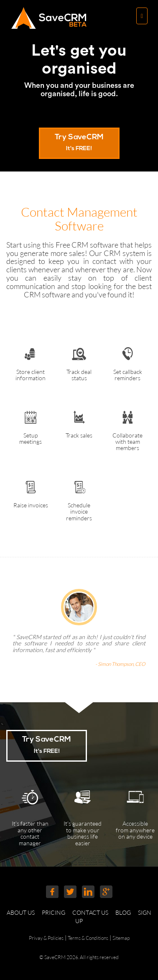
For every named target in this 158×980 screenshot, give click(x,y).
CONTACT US (93, 912)
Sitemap (121, 938)
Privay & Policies (46, 938)
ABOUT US (24, 912)
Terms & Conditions (88, 938)
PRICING (56, 912)
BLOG (126, 912)
